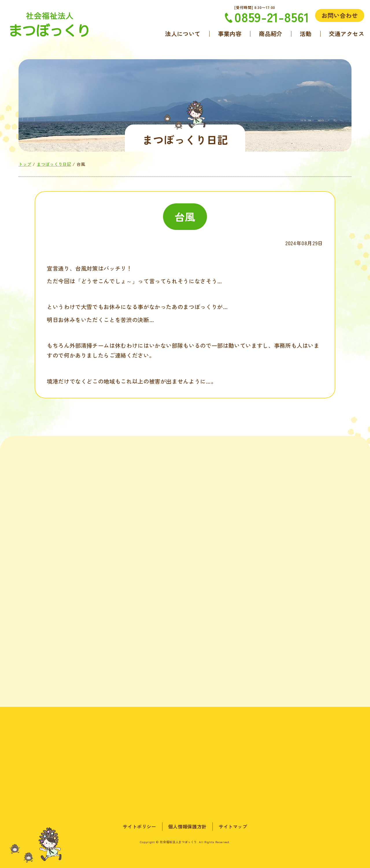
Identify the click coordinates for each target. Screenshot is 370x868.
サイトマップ (233, 826)
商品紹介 (271, 34)
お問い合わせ (340, 15)
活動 (306, 34)
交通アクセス (347, 34)
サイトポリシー (139, 826)
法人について (183, 34)
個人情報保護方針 (187, 826)
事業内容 (230, 34)
